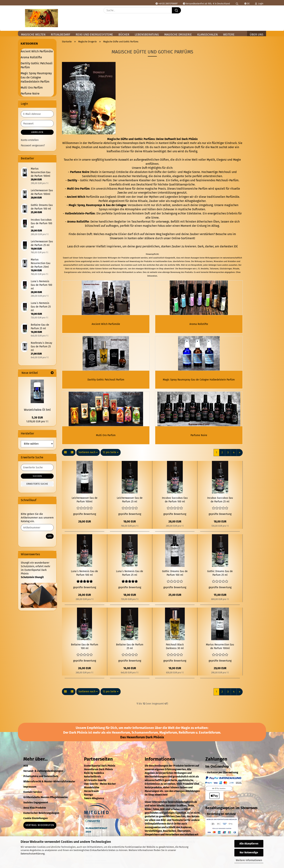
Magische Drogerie (178, 34)
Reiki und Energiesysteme (94, 34)
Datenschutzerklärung (33, 854)
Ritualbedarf (61, 34)
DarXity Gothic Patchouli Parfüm (37, 65)
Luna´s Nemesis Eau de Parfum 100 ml (84, 577)
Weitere (229, 34)
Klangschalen (207, 34)
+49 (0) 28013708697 (167, 4)
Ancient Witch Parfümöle (37, 51)
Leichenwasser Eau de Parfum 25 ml (130, 504)
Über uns (257, 34)
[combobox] (88, 457)
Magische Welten (33, 34)
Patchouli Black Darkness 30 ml (175, 651)
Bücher (124, 34)
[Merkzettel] (252, 13)
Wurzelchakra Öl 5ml (37, 410)
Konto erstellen (30, 140)
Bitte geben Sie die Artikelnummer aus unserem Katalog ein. (37, 518)
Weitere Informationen (249, 860)
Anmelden (37, 132)
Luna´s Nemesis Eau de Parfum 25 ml (130, 577)
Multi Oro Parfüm (32, 88)
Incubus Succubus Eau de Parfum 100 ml (175, 504)
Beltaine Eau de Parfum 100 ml (85, 651)
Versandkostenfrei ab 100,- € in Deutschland (206, 4)
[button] (262, 13)
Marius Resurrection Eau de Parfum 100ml (220, 651)
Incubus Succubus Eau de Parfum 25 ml (220, 504)
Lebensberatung (147, 34)
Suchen (37, 476)
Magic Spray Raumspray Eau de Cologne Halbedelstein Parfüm (36, 77)
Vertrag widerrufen (40, 830)
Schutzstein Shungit (32, 577)
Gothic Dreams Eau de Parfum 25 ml (220, 577)
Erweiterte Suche (37, 484)
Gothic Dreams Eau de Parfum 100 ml (175, 577)
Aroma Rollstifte (31, 57)
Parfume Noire (30, 94)
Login (259, 4)
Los (50, 536)
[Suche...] (176, 10)
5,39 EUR (37, 418)
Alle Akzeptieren (249, 844)
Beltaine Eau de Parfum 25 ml (130, 651)
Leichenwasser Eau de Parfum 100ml (85, 504)
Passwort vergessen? (33, 146)
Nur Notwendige (249, 853)
